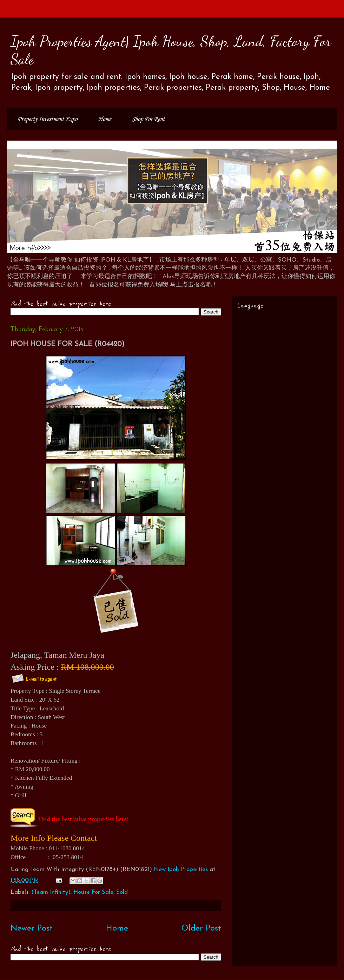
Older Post (201, 928)
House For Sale (93, 892)
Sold (122, 892)
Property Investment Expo (47, 119)
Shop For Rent (148, 119)
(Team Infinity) (51, 892)
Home (105, 119)
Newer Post (32, 928)
